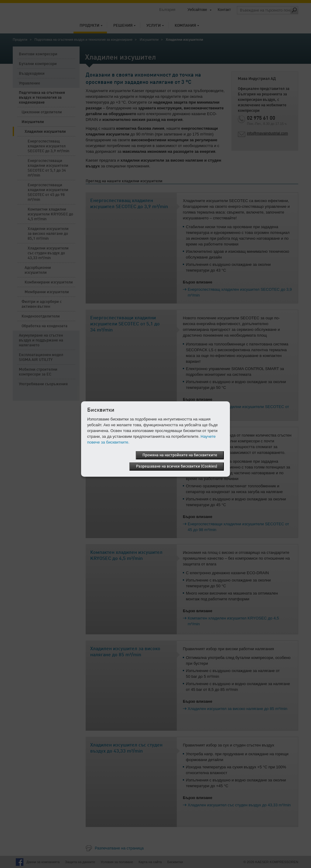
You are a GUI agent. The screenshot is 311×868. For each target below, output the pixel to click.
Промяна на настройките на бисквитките (180, 455)
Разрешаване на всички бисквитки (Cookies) (177, 467)
